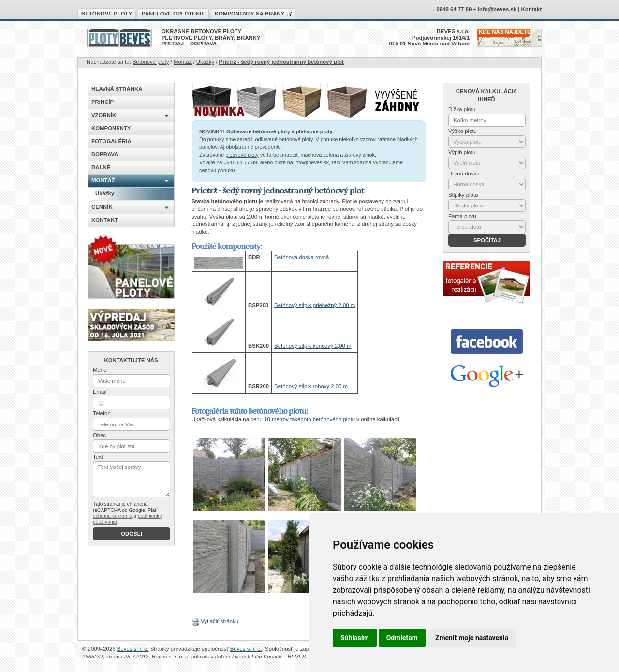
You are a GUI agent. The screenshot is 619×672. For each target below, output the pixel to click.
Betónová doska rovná (302, 257)
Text (98, 457)
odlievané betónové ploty (284, 139)
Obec (99, 435)
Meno (100, 370)
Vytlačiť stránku (220, 621)
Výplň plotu (462, 152)
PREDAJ (173, 44)
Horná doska (464, 174)
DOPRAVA (203, 44)
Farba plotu (462, 216)
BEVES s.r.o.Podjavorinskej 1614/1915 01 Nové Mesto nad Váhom (430, 37)
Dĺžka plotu (462, 109)
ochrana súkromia (112, 516)
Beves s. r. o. (133, 649)
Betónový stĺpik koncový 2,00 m (313, 346)
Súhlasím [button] (355, 638)
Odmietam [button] (402, 638)
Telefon (102, 413)
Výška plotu (463, 131)
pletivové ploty (242, 155)
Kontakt (531, 9)
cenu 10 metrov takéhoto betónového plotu (303, 419)
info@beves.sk (312, 162)
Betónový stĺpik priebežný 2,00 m (315, 305)
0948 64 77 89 (241, 162)
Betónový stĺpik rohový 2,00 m (311, 386)
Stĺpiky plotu (463, 195)
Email (100, 392)
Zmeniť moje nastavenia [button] (472, 638)
